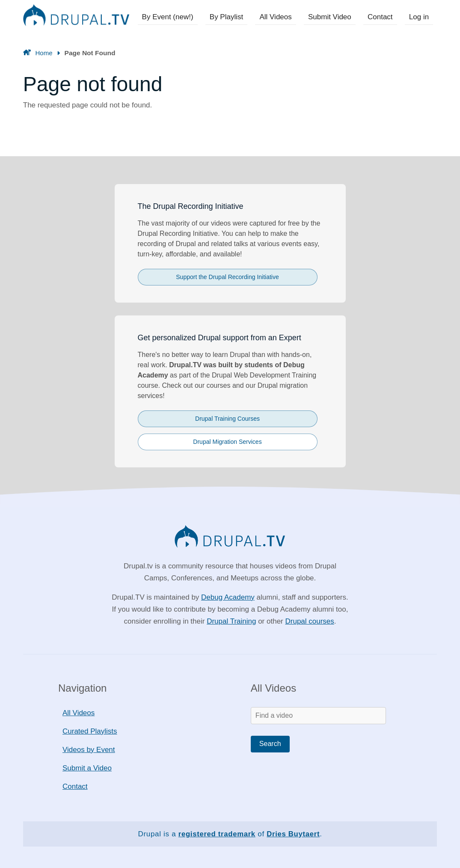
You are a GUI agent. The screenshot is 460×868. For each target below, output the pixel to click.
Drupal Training (231, 621)
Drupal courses (309, 621)
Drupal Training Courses (227, 419)
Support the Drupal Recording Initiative (227, 277)
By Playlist (231, 17)
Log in (419, 17)
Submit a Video (87, 768)
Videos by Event (89, 750)
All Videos (279, 17)
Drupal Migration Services (227, 442)
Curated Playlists (90, 731)
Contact (381, 17)
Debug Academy (228, 597)
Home (44, 53)
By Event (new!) (173, 17)
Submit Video (332, 17)
